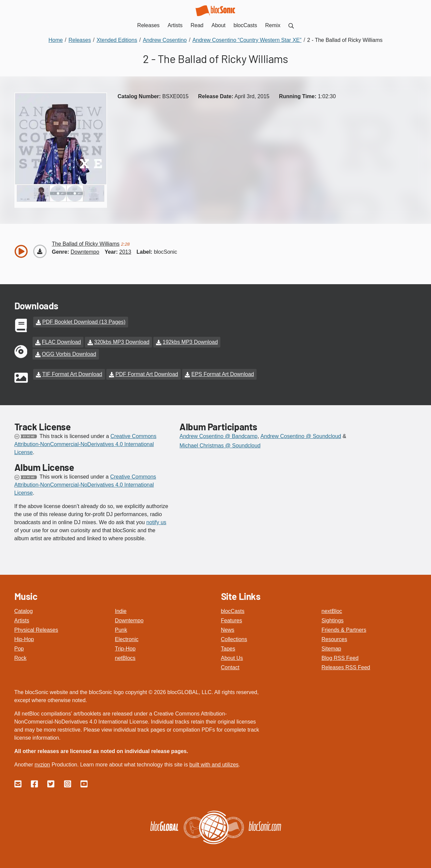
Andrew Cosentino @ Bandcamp (218, 436)
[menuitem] (291, 25)
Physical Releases (36, 630)
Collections (234, 639)
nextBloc (332, 611)
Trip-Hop (125, 649)
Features (232, 621)
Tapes (228, 649)
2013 (125, 252)
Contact (230, 667)
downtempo (85, 252)
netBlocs (125, 658)
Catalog (24, 611)
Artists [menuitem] (175, 25)
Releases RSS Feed (346, 667)
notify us (156, 522)
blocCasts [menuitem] (245, 25)
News (228, 630)
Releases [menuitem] (148, 25)
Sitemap (332, 649)
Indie (121, 611)
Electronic (127, 639)
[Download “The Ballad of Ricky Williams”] (40, 251)
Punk (121, 630)
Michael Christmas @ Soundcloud (220, 446)
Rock (20, 658)
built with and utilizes (214, 765)
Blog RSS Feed (340, 658)
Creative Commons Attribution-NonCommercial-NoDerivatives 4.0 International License (86, 444)
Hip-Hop (24, 639)
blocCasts (233, 611)
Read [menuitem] (197, 25)
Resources (334, 639)
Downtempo (129, 621)
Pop (19, 649)
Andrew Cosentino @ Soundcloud (301, 436)
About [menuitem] (219, 25)
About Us (232, 658)
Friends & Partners (344, 630)
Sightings (333, 621)
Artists (22, 621)
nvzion (42, 765)
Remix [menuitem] (273, 25)
